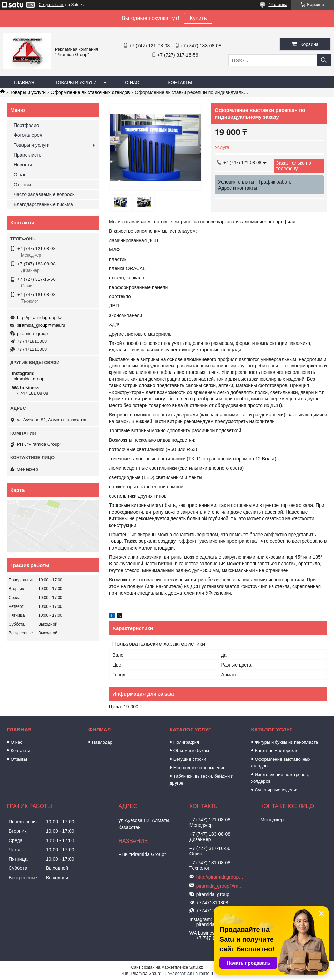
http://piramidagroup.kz (40, 317)
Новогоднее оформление (200, 768)
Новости (23, 165)
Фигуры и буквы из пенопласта (286, 742)
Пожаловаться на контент (189, 974)
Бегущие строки (190, 759)
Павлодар (102, 742)
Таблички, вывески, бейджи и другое (202, 780)
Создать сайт (51, 5)
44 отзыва (278, 5)
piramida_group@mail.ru (41, 325)
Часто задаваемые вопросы (45, 194)
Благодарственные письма (43, 204)
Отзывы (22, 185)
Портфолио (26, 125)
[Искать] (324, 60)
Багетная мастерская (277, 751)
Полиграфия (186, 742)
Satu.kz (196, 967)
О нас (132, 82)
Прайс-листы (28, 155)
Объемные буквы (191, 751)
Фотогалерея (28, 135)
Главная (24, 82)
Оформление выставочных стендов (90, 92)
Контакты (180, 82)
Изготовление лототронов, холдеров (280, 778)
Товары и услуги (76, 82)
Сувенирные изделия (277, 790)
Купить (198, 18)
